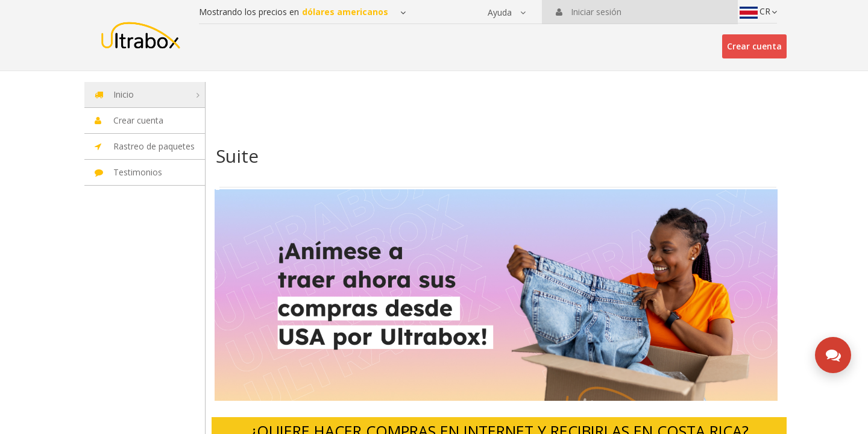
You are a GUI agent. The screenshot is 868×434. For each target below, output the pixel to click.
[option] (496, 295)
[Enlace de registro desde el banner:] (496, 295)
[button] (507, 13)
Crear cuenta (754, 46)
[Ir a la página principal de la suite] (140, 30)
